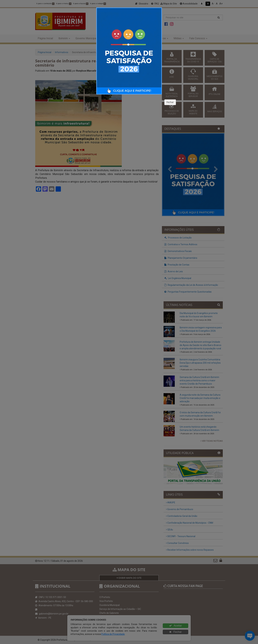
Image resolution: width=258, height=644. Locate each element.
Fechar (170, 102)
